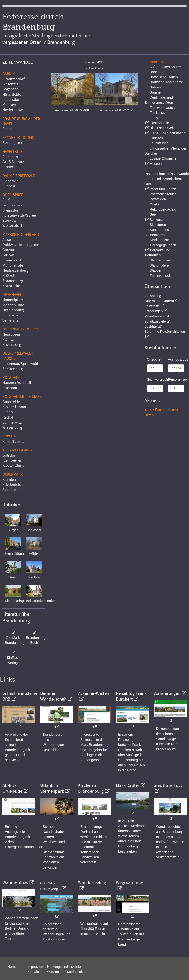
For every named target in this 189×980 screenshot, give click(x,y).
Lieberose (11, 181)
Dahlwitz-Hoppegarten (21, 245)
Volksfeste (152, 306)
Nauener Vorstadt (17, 383)
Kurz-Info (74, 967)
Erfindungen (154, 311)
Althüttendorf (14, 79)
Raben (8, 412)
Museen (156, 164)
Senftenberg (13, 369)
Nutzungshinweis (60, 967)
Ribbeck (9, 167)
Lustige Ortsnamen (164, 158)
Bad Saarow (12, 205)
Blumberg (10, 480)
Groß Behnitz (13, 162)
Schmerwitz (12, 422)
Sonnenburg (13, 281)
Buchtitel (151, 326)
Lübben (9, 186)
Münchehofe (13, 265)
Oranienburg (13, 310)
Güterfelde (11, 402)
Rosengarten (13, 143)
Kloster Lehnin (14, 407)
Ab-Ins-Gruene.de (12, 788)
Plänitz (8, 340)
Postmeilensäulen (163, 194)
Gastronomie (159, 123)
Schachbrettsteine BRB (20, 696)
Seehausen (12, 490)
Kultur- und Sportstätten (167, 133)
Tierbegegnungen (163, 245)
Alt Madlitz (11, 200)
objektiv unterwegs (50, 885)
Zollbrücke (11, 286)
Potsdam (10, 388)
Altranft (9, 240)
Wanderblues (15, 883)
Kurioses (156, 138)
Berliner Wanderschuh (53, 696)
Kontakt (33, 972)
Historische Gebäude (165, 128)
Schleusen (157, 220)
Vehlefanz (10, 320)
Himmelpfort (13, 300)
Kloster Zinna (13, 466)
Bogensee (10, 89)
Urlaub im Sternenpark (52, 788)
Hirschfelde (12, 95)
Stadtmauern (159, 240)
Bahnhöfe (157, 72)
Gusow (8, 255)
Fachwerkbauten (162, 108)
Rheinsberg (12, 345)
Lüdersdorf (12, 100)
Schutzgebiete (155, 321)
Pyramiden (158, 199)
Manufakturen (155, 316)
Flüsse (155, 118)
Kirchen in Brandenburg (91, 788)
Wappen (156, 270)
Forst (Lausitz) (14, 442)
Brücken (156, 87)
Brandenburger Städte (166, 82)
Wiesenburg (12, 427)
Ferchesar (11, 157)
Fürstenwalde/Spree (19, 215)
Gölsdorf (10, 455)
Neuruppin (11, 334)
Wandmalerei (160, 265)
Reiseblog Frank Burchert (131, 696)
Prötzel (8, 276)
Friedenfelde (13, 485)
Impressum (36, 967)
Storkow (9, 221)
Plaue (7, 129)
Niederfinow (12, 110)
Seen (154, 214)
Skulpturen (158, 225)
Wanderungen (167, 693)
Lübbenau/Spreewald (20, 364)
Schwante (10, 315)
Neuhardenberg (15, 270)
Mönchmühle (13, 305)
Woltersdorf (12, 226)
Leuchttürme (159, 143)
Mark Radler (128, 785)
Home (12, 967)
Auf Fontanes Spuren (165, 67)
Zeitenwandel (160, 276)
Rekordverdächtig (163, 209)
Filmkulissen (159, 113)
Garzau (8, 250)
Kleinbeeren (12, 460)
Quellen (156, 204)
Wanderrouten (160, 260)
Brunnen (156, 92)
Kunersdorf (12, 260)
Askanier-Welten (94, 693)
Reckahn (9, 417)
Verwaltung (153, 296)
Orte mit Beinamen (159, 301)
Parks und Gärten (163, 189)
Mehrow (9, 105)
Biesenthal (11, 84)
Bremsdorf (11, 210)
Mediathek (75, 972)
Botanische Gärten (164, 77)
